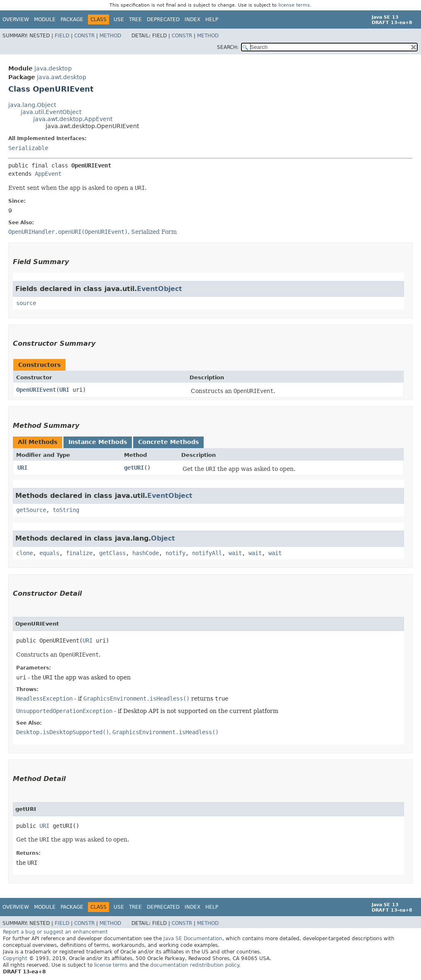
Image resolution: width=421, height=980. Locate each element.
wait (235, 553)
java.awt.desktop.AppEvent (73, 119)
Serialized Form (154, 232)
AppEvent (48, 174)
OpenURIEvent (36, 390)
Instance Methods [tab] (98, 442)
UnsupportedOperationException (64, 711)
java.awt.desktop (62, 77)
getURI (134, 468)
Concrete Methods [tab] (168, 442)
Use (119, 19)
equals (49, 553)
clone (24, 553)
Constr (84, 36)
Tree (135, 19)
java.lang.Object (32, 105)
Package (72, 19)
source (26, 303)
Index (192, 19)
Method (110, 36)
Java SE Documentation (193, 939)
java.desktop (53, 68)
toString (66, 510)
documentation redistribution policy (195, 965)
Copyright (15, 958)
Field (62, 36)
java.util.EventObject (51, 112)
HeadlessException (44, 699)
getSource (31, 510)
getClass (112, 553)
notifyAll (207, 553)
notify (175, 553)
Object (163, 538)
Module (45, 19)
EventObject (159, 289)
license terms (294, 5)
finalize (79, 553)
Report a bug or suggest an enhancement (55, 932)
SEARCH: (228, 47)
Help (212, 19)
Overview (16, 19)
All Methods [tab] (38, 442)
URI (64, 390)
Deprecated (163, 19)
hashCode (146, 553)
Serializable (28, 148)
